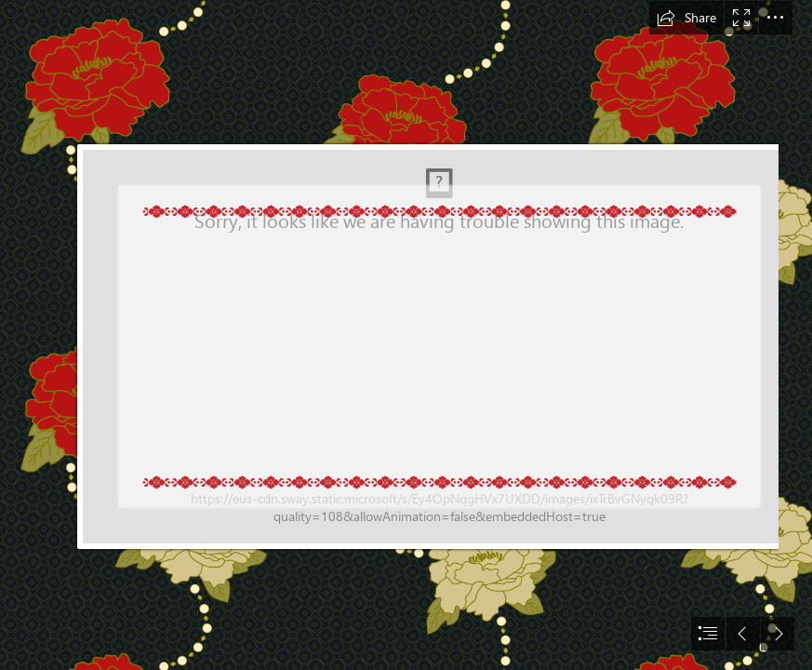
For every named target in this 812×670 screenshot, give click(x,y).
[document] (406, 335)
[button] (686, 18)
